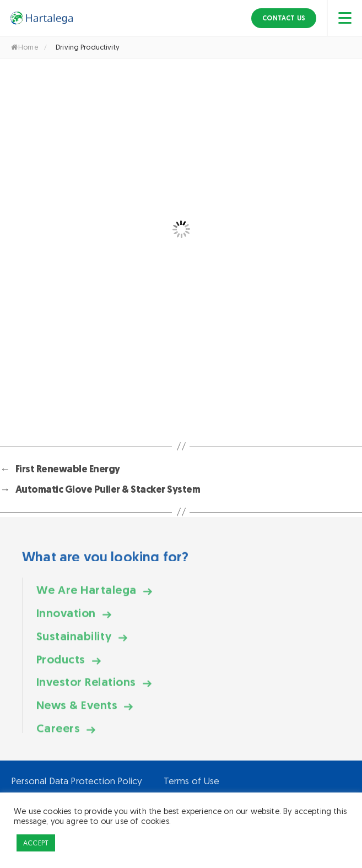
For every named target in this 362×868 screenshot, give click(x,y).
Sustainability (74, 645)
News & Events (77, 715)
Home (25, 47)
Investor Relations (86, 691)
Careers (58, 737)
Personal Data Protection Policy (77, 781)
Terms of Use (192, 781)
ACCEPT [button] (36, 843)
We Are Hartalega (87, 599)
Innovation (66, 622)
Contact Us (284, 18)
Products (61, 668)
